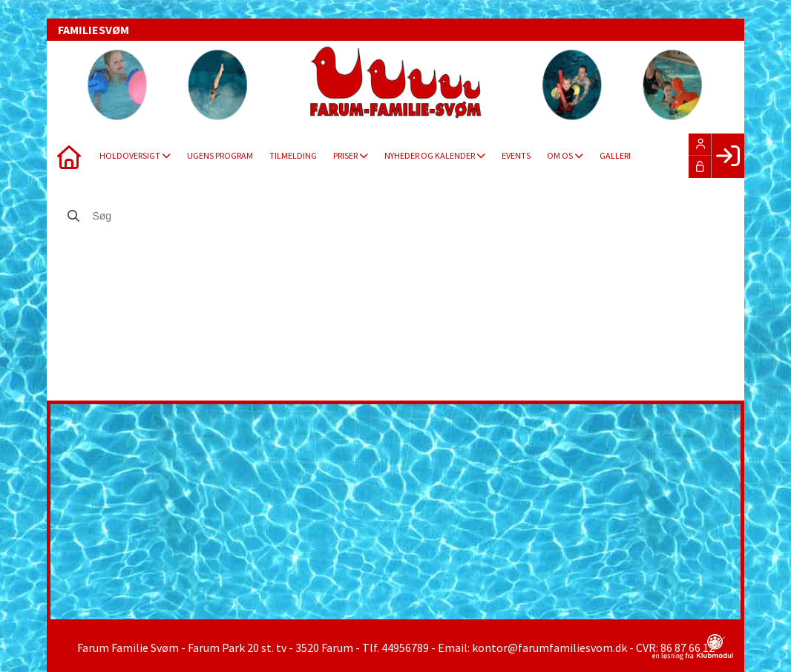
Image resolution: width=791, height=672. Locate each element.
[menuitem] (69, 156)
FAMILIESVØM (93, 30)
